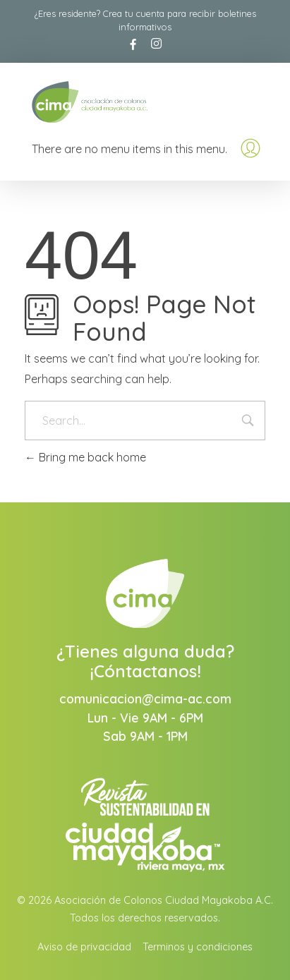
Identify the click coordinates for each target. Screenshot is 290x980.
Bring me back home (85, 457)
